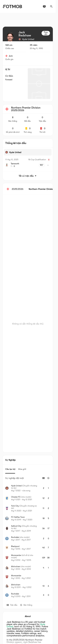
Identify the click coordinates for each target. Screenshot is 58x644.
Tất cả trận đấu (28, 176)
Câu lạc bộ (10, 469)
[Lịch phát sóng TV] (44, 7)
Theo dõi (46, 33)
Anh (9, 56)
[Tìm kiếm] (51, 7)
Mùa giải (22, 469)
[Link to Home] (12, 7)
